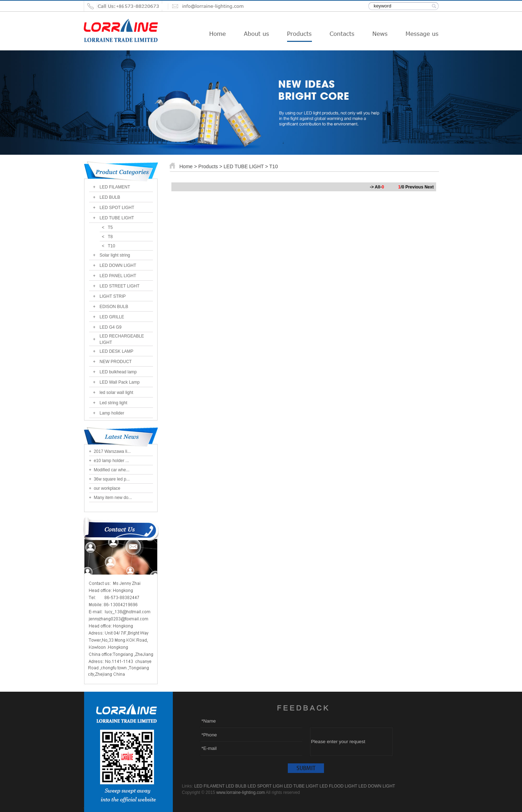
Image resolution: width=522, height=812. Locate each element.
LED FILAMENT (115, 187)
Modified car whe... (111, 470)
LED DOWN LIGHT (118, 265)
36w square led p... (111, 479)
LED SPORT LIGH (265, 786)
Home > (188, 166)
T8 (110, 237)
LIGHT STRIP (113, 296)
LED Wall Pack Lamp (120, 382)
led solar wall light (117, 393)
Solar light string (115, 255)
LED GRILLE (112, 317)
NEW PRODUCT (116, 362)
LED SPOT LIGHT (117, 208)
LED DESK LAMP (117, 351)
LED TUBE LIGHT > (246, 166)
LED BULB (110, 197)
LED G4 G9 (111, 327)
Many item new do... (112, 498)
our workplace (106, 488)
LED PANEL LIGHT (118, 276)
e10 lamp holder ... (111, 461)
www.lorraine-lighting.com (240, 792)
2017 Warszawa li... (112, 451)
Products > (211, 166)
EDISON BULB (114, 307)
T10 (112, 246)
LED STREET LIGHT (120, 286)
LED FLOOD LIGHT (338, 786)
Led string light (114, 403)
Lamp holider (112, 413)
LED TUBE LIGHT (117, 218)
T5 (110, 227)
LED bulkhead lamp (118, 372)
